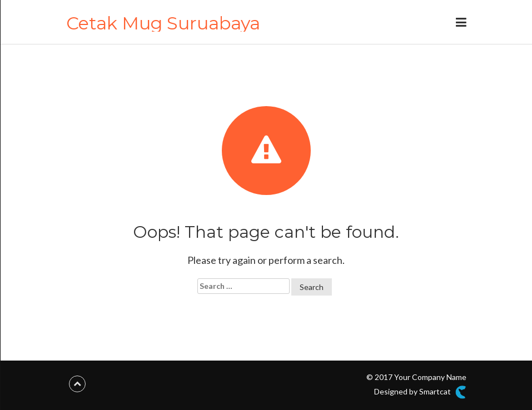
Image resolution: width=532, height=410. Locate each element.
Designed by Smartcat (420, 392)
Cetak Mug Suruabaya (163, 23)
